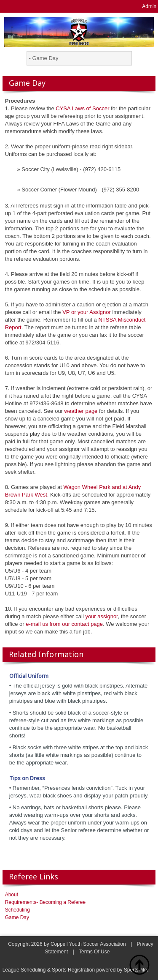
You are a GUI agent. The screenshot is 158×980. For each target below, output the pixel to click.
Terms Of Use (94, 952)
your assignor (101, 616)
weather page (81, 411)
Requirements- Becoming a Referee (45, 902)
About (12, 895)
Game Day (17, 917)
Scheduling (17, 910)
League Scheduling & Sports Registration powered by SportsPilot (75, 970)
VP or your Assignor (87, 312)
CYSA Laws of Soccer (82, 108)
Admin (149, 6)
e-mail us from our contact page (64, 624)
